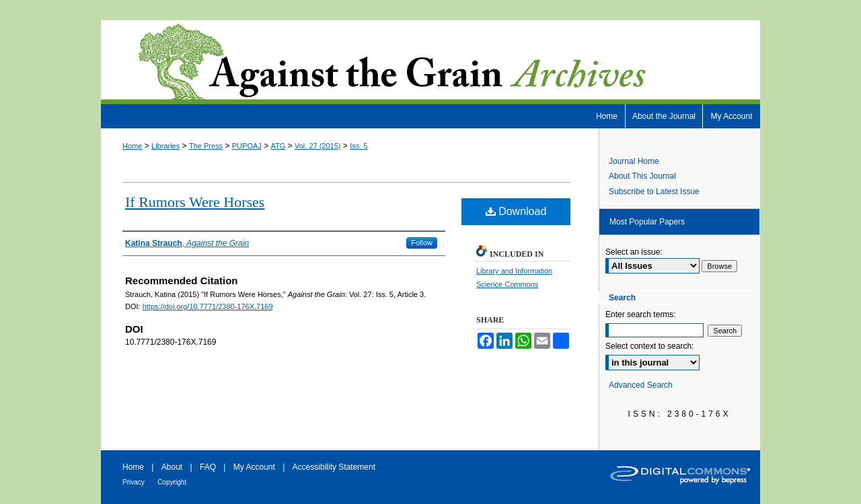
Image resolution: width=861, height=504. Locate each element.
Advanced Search (641, 385)
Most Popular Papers (647, 222)
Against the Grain (430, 62)
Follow (422, 243)
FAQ (208, 467)
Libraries (165, 146)
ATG (278, 146)
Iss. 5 (359, 146)
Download (516, 211)
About (172, 467)
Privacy (134, 482)
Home (132, 146)
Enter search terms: (641, 314)
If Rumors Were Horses (195, 202)
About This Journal (642, 176)
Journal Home (634, 161)
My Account (254, 467)
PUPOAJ (247, 146)
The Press (206, 146)
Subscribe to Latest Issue (654, 192)
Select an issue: (634, 252)
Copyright (172, 482)
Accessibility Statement (334, 467)
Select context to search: (649, 346)
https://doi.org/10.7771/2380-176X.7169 (208, 306)
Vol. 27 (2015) (318, 146)
